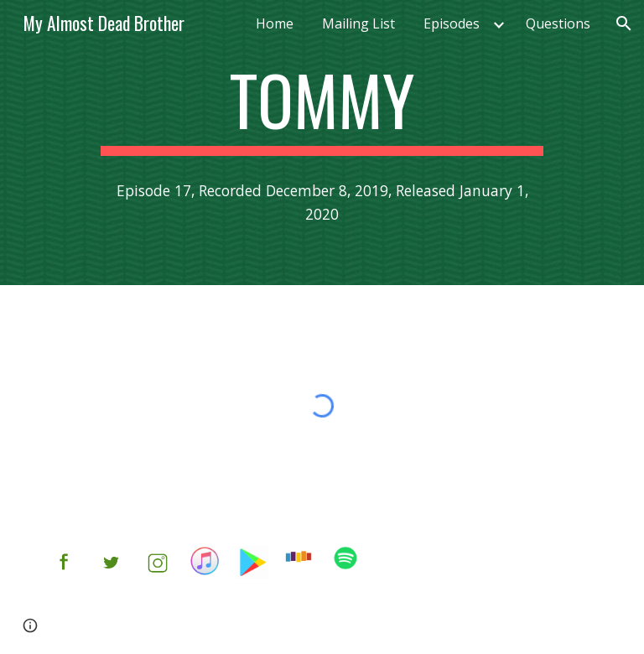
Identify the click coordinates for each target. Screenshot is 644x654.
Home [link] (275, 23)
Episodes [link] (452, 23)
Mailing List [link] (358, 23)
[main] (322, 107)
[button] (624, 23)
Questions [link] (558, 23)
